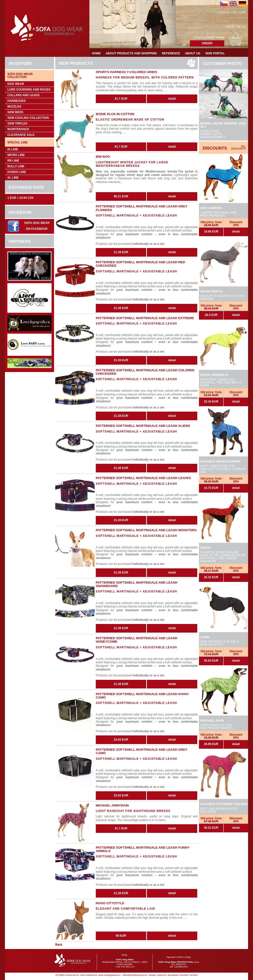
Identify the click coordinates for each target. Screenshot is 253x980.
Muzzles (14, 107)
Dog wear (16, 84)
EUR (243, 12)
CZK (234, 12)
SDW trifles (17, 124)
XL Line (13, 178)
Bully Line (16, 166)
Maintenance (18, 129)
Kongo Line (17, 172)
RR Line (13, 161)
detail (236, 232)
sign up (241, 26)
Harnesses (17, 101)
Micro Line (16, 155)
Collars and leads (23, 95)
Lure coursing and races (29, 90)
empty (220, 37)
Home (96, 53)
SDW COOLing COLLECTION (28, 118)
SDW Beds (15, 112)
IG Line (13, 149)
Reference (171, 53)
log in (230, 26)
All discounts (238, 148)
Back (59, 945)
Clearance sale (21, 135)
